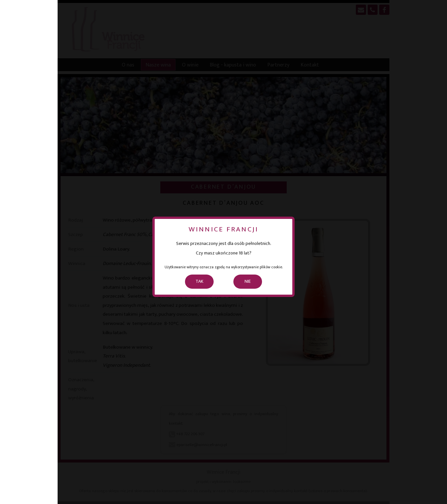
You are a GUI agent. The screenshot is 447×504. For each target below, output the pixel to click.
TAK (199, 281)
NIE (248, 281)
